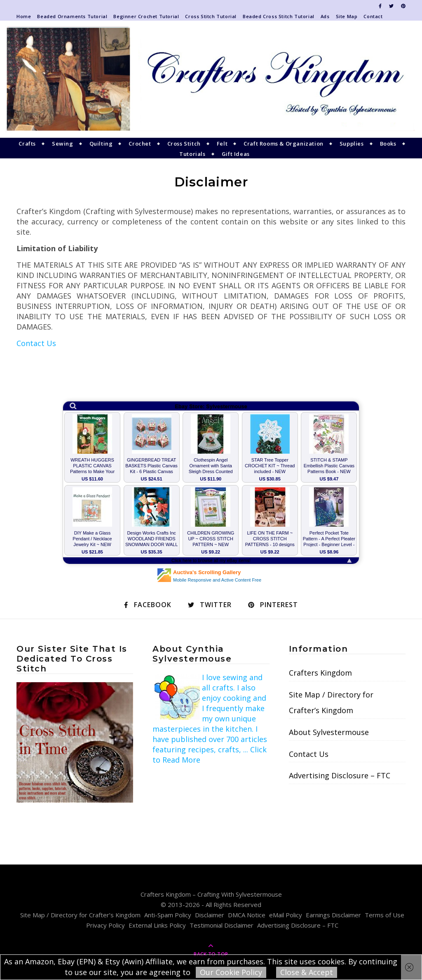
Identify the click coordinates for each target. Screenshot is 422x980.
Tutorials (192, 154)
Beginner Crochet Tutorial (146, 16)
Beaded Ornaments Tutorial (72, 16)
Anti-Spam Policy (168, 915)
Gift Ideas (236, 154)
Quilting (101, 144)
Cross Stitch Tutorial (211, 16)
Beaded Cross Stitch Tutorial (279, 16)
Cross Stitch (184, 144)
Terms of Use (384, 915)
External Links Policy (157, 925)
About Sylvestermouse (329, 732)
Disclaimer (210, 915)
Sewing (63, 144)
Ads (325, 16)
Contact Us (36, 343)
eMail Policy (286, 915)
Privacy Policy (105, 925)
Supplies (352, 144)
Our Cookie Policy (231, 972)
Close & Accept (307, 972)
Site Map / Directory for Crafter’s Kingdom (331, 702)
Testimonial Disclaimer (222, 925)
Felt (222, 144)
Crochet (140, 144)
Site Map (347, 16)
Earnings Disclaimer (333, 915)
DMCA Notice (247, 915)
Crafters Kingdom (320, 673)
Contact (373, 16)
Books (388, 144)
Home (24, 16)
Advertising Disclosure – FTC (340, 775)
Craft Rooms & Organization (284, 144)
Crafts (27, 144)
